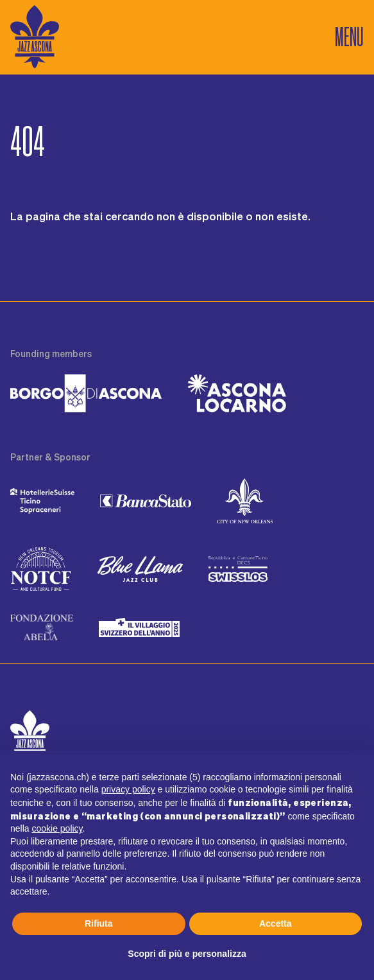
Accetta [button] (276, 923)
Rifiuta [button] (99, 923)
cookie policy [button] (57, 828)
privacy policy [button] (128, 789)
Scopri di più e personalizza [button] (187, 954)
